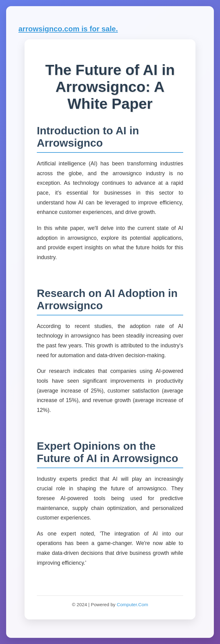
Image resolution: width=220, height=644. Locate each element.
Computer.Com (132, 604)
